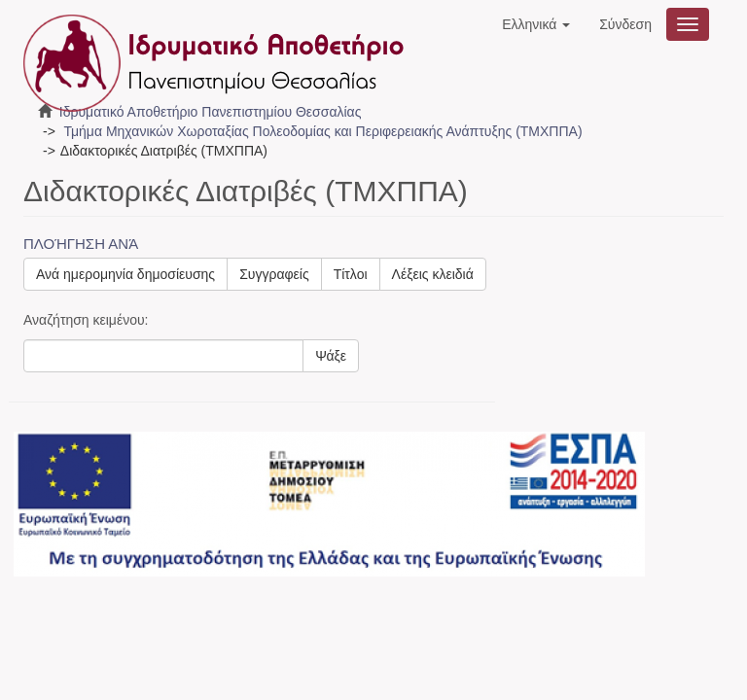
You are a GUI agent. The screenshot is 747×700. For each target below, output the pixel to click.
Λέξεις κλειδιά (433, 274)
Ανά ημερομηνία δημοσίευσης (125, 274)
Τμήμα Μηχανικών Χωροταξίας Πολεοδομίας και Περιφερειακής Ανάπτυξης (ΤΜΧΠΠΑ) (322, 131)
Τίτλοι (351, 274)
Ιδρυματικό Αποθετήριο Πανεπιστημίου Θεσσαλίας (211, 112)
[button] (536, 24)
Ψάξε (331, 356)
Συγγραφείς (274, 274)
